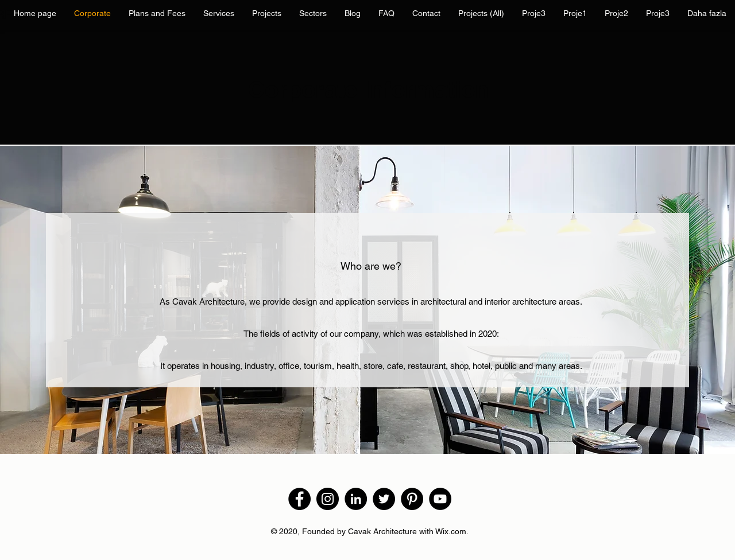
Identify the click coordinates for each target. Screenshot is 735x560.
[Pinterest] (412, 499)
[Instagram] (328, 499)
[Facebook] (299, 499)
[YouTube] (440, 499)
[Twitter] (384, 499)
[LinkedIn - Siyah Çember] (356, 499)
